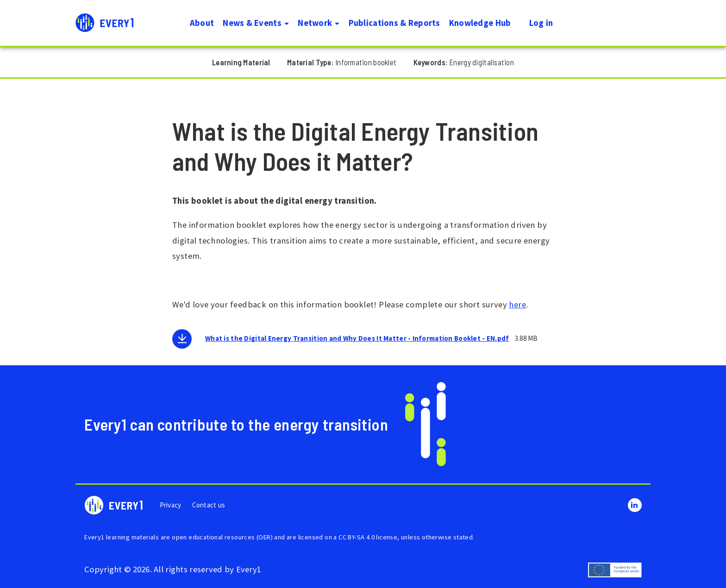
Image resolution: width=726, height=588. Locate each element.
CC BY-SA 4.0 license (368, 537)
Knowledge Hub (480, 23)
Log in (541, 23)
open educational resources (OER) (222, 537)
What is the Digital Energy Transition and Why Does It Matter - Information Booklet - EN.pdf (357, 338)
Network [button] (319, 23)
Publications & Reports (394, 23)
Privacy (171, 505)
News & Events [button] (256, 23)
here (517, 304)
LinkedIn (635, 505)
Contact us (209, 505)
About (202, 23)
